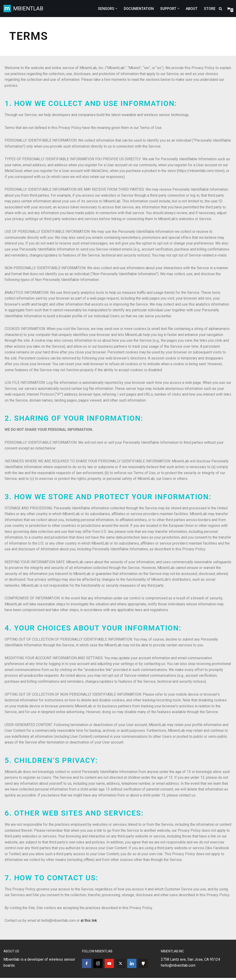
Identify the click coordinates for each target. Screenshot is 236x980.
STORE (210, 9)
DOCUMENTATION (138, 9)
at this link (89, 922)
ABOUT (192, 9)
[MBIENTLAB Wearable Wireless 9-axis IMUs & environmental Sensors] (23, 9)
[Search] (220, 9)
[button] (115, 9)
